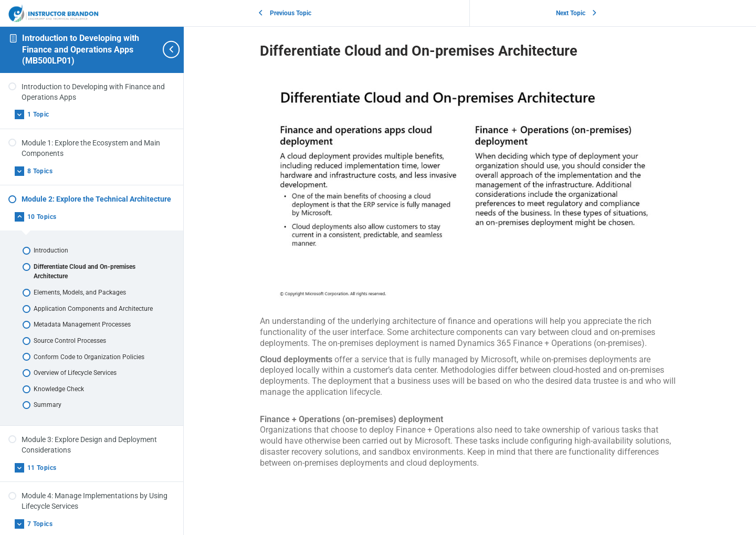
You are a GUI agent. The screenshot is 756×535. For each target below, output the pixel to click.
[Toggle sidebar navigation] (166, 50)
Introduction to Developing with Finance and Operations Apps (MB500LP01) (81, 49)
